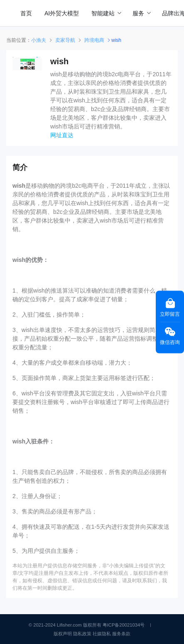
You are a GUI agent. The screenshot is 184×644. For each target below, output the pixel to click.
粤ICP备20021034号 (124, 625)
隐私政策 (82, 634)
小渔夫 (39, 40)
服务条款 (121, 634)
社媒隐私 (102, 634)
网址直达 (62, 135)
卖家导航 (65, 40)
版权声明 (63, 634)
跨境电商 (94, 40)
